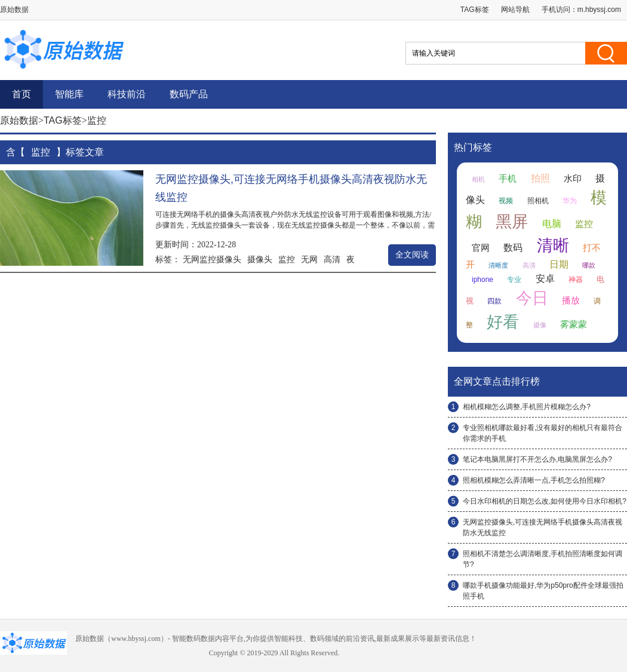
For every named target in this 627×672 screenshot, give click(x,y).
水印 (573, 179)
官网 (481, 248)
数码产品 (189, 94)
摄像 (540, 325)
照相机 (538, 201)
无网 (309, 259)
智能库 (69, 94)
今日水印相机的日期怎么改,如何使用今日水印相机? (545, 501)
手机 (508, 179)
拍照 (540, 178)
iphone (482, 280)
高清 (332, 259)
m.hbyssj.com (599, 10)
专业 (514, 280)
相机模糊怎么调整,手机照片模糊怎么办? (527, 407)
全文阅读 (412, 255)
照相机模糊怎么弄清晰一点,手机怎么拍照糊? (534, 480)
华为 (570, 201)
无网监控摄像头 (212, 259)
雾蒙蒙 (574, 324)
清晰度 (498, 265)
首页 (21, 94)
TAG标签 (475, 10)
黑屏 (512, 222)
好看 (503, 322)
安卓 (545, 279)
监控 (287, 259)
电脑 (552, 224)
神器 (576, 280)
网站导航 (515, 10)
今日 (532, 298)
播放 (571, 300)
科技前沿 (127, 94)
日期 (559, 264)
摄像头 (260, 259)
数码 (513, 248)
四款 (494, 301)
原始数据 (19, 120)
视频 (506, 201)
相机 (478, 179)
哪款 (589, 265)
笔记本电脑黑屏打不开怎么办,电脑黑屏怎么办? (537, 459)
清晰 (553, 246)
